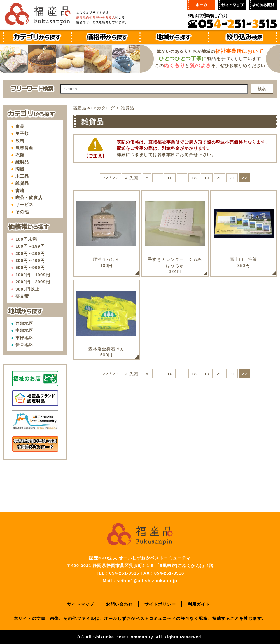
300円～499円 (30, 260)
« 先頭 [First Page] (132, 178)
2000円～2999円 (33, 282)
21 (232, 178)
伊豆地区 (24, 345)
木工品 (22, 176)
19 (207, 178)
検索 (262, 89)
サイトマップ (81, 604)
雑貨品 (22, 183)
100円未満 (26, 239)
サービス (24, 204)
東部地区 (24, 338)
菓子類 (22, 133)
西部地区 (24, 323)
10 (170, 178)
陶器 (20, 169)
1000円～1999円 (33, 275)
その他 (22, 212)
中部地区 (24, 330)
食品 (20, 126)
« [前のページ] (147, 178)
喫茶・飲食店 (29, 197)
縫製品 (22, 162)
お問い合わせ (119, 604)
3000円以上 (27, 289)
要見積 (22, 296)
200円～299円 (30, 253)
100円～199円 (30, 246)
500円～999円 (30, 267)
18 (194, 178)
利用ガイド (199, 604)
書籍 (20, 190)
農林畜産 (24, 148)
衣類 (20, 155)
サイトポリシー (160, 604)
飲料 (20, 141)
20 (219, 178)
